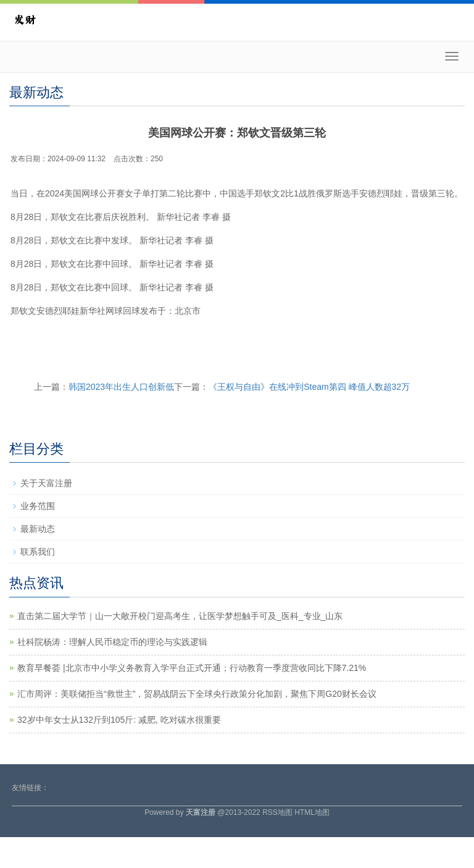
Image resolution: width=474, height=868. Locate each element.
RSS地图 (277, 812)
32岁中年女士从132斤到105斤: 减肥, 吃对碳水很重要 (119, 720)
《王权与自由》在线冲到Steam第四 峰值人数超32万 (309, 387)
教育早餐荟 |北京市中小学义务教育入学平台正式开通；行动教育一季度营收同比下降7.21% (192, 668)
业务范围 (38, 506)
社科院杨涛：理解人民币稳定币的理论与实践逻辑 (112, 642)
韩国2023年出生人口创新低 (121, 387)
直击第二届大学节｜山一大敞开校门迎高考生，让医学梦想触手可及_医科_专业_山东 (180, 616)
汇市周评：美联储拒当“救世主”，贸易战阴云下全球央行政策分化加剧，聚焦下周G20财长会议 (197, 694)
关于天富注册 (46, 483)
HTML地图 (312, 812)
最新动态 (38, 529)
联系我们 (38, 552)
